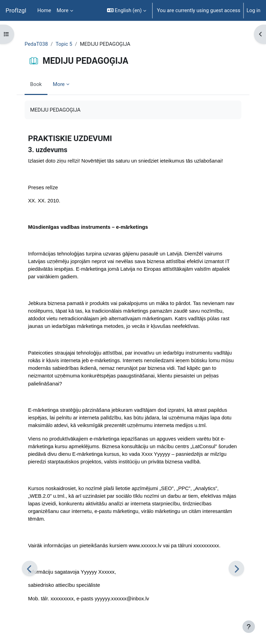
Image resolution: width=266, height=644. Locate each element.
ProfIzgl (16, 10)
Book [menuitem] (36, 84)
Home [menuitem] (44, 10)
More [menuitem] (63, 10)
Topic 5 (64, 44)
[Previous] (30, 569)
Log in (254, 10)
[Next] (236, 569)
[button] (127, 10)
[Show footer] (249, 627)
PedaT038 (36, 44)
